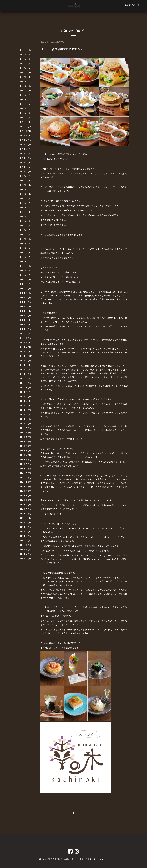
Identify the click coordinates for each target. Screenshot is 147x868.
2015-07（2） (25, 559)
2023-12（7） (25, 176)
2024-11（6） (25, 127)
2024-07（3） (25, 145)
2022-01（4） (25, 280)
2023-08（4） (25, 194)
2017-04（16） (26, 500)
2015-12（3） (25, 541)
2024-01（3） (25, 172)
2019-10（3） (25, 388)
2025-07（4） (25, 91)
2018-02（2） (25, 464)
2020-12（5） (25, 334)
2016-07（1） (25, 523)
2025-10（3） (25, 77)
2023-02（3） (25, 221)
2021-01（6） (25, 329)
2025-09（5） (25, 82)
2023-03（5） (25, 217)
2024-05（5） (25, 154)
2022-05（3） (25, 262)
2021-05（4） (25, 311)
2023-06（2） (25, 203)
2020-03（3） (25, 365)
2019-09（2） (25, 392)
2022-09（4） (25, 244)
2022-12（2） (25, 230)
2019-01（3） (25, 424)
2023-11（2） (25, 181)
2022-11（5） (25, 235)
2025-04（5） (25, 104)
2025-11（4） (25, 73)
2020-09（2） (25, 343)
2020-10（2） (25, 338)
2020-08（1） (25, 347)
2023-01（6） (25, 226)
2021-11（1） (25, 289)
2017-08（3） (25, 487)
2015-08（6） (25, 554)
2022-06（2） (25, 257)
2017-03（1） (25, 505)
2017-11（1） (25, 478)
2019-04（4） (25, 410)
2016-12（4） (25, 518)
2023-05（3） (25, 208)
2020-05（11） (26, 356)
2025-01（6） (25, 118)
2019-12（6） (25, 379)
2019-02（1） (25, 419)
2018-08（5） (25, 442)
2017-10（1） (25, 482)
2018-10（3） (25, 433)
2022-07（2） (25, 253)
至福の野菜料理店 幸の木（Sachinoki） (65, 859)
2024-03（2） (25, 163)
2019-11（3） (25, 383)
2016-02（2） (25, 532)
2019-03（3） (25, 415)
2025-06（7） (25, 95)
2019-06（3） (25, 401)
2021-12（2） (25, 284)
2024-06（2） (25, 149)
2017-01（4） (25, 514)
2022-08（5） (25, 248)
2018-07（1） (25, 446)
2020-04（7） (25, 361)
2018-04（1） (25, 460)
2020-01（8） (25, 374)
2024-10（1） (25, 131)
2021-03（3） (25, 320)
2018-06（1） (25, 451)
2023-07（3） (25, 199)
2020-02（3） (25, 370)
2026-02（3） (25, 59)
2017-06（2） (25, 496)
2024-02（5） (25, 167)
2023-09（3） (25, 190)
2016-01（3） (25, 536)
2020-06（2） (25, 352)
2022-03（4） (25, 271)
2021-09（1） (25, 293)
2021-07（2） (25, 302)
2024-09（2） (25, 136)
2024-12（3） (25, 122)
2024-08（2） (25, 140)
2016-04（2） (25, 527)
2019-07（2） (25, 397)
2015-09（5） (25, 550)
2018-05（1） (25, 455)
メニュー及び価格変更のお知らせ (62, 49)
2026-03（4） (25, 55)
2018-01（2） (25, 469)
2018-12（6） (25, 428)
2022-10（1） (25, 239)
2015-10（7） (25, 545)
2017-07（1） (25, 491)
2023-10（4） (25, 185)
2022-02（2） (25, 275)
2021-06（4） (25, 307)
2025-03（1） (25, 109)
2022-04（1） (25, 266)
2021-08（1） (25, 298)
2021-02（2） (25, 325)
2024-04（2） (25, 158)
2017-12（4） (25, 473)
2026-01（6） (25, 64)
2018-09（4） (25, 437)
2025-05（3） (25, 100)
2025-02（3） (25, 113)
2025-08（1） (25, 86)
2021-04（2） (25, 316)
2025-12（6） (25, 68)
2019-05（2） (25, 406)
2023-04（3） (25, 212)
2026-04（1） (25, 50)
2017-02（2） (25, 509)
